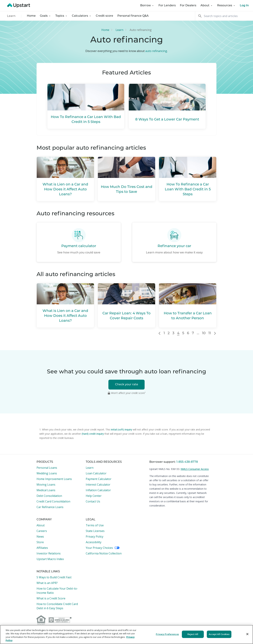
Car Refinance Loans (50, 507)
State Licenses (95, 531)
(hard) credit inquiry (93, 434)
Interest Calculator (98, 485)
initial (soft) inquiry (121, 429)
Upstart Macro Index (50, 559)
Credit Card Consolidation (53, 501)
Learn (11, 16)
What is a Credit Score (51, 598)
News (40, 537)
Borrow (147, 6)
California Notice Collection (104, 553)
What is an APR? (47, 583)
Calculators (82, 16)
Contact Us (93, 501)
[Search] (224, 16)
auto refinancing (156, 51)
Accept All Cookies (219, 634)
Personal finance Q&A (133, 16)
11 (210, 333)
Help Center (94, 496)
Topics (61, 16)
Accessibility (94, 542)
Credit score (104, 16)
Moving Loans (46, 485)
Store (40, 542)
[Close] (247, 634)
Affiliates (42, 548)
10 (204, 333)
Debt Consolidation (49, 496)
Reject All (193, 634)
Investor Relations (49, 553)
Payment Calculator (99, 479)
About (207, 6)
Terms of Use (95, 525)
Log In (244, 6)
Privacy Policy (95, 537)
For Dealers (188, 6)
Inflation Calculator (98, 490)
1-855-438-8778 (187, 462)
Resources (226, 6)
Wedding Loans (47, 473)
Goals (46, 16)
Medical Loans (46, 490)
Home (31, 16)
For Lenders (167, 6)
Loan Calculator (96, 473)
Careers (42, 531)
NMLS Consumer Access (195, 469)
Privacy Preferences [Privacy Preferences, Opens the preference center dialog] (167, 634)
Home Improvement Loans (54, 479)
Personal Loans (47, 468)
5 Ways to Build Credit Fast (54, 577)
